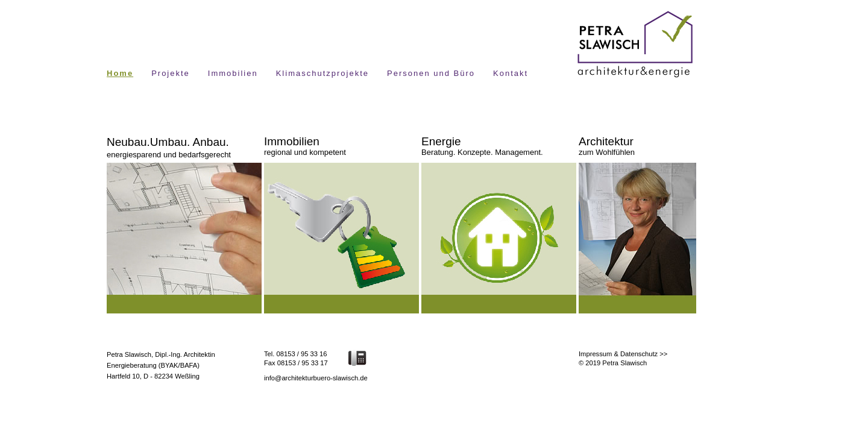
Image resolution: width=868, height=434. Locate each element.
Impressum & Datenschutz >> (623, 354)
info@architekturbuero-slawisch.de (316, 378)
